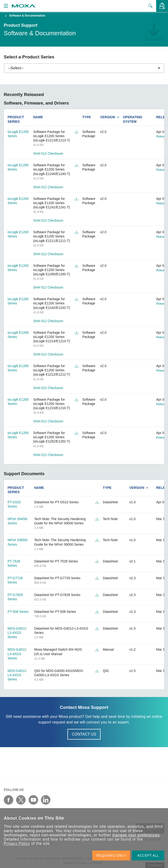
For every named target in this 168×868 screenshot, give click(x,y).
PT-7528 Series (14, 563)
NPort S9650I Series (18, 542)
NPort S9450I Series (18, 521)
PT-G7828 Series (15, 597)
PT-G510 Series (14, 504)
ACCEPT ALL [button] (148, 855)
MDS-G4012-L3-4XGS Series (17, 633)
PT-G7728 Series (15, 580)
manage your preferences (136, 835)
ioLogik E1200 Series (18, 134)
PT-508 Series (18, 612)
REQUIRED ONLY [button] (111, 855)
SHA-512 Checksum (48, 153)
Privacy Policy (17, 844)
